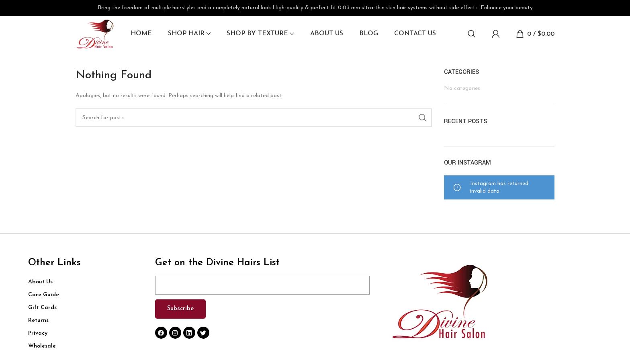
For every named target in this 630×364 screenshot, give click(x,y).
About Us (40, 282)
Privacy (38, 334)
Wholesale (42, 347)
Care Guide (44, 295)
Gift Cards (42, 308)
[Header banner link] (315, 8)
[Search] (472, 34)
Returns (38, 321)
